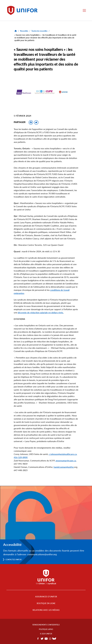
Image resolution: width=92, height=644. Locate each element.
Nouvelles (24, 31)
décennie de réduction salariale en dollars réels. (41, 312)
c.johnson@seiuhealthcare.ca (63, 454)
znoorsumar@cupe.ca (66, 461)
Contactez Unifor (14, 560)
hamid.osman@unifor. (64, 467)
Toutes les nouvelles (39, 31)
